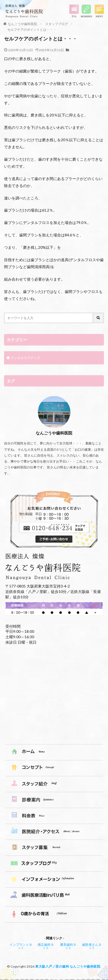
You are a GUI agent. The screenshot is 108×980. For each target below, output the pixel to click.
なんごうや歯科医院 (22, 24)
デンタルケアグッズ (25, 358)
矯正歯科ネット (46, 946)
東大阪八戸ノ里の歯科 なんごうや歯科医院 (68, 966)
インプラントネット (21, 946)
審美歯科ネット (68, 946)
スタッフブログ (57, 24)
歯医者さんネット (92, 946)
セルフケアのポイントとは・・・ (32, 30)
